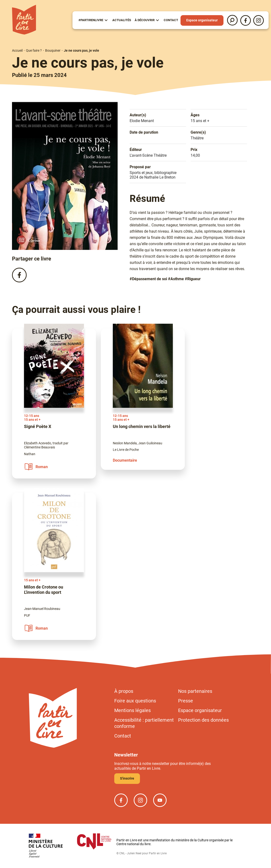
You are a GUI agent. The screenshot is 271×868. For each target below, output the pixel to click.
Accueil (17, 50)
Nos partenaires (195, 691)
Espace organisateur (202, 20)
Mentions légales (132, 710)
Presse (186, 701)
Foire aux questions (135, 701)
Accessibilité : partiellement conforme (144, 723)
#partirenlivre (91, 20)
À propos (124, 691)
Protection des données (203, 720)
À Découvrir (145, 20)
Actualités (122, 20)
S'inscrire (127, 778)
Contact (171, 20)
